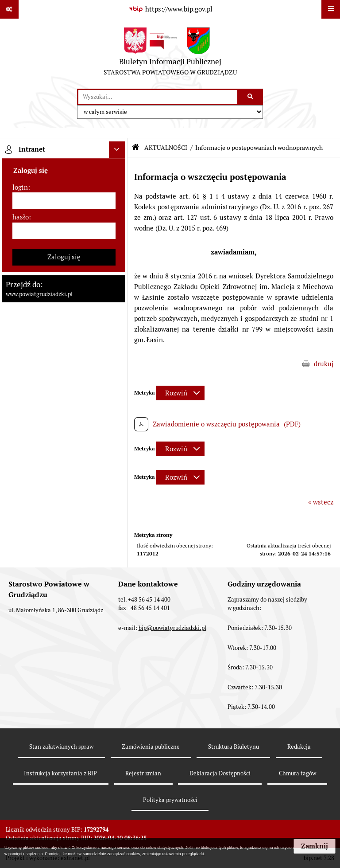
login (20, 187)
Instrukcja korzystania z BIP (60, 773)
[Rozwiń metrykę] (180, 393)
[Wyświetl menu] (331, 9)
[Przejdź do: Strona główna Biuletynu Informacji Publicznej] (135, 147)
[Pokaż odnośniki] (9, 9)
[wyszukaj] (158, 97)
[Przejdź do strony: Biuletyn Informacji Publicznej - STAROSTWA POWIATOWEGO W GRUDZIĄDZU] (170, 54)
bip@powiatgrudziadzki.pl (172, 628)
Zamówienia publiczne (151, 747)
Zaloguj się (64, 257)
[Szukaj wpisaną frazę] (251, 97)
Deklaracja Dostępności (220, 773)
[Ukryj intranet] (117, 150)
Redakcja (299, 747)
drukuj (324, 364)
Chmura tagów (297, 773)
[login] (64, 201)
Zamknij (315, 846)
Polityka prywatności (170, 800)
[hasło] (64, 231)
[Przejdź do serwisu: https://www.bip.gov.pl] (170, 9)
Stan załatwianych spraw (61, 747)
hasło (21, 217)
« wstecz (321, 502)
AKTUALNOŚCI (166, 148)
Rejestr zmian (143, 773)
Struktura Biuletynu (234, 747)
